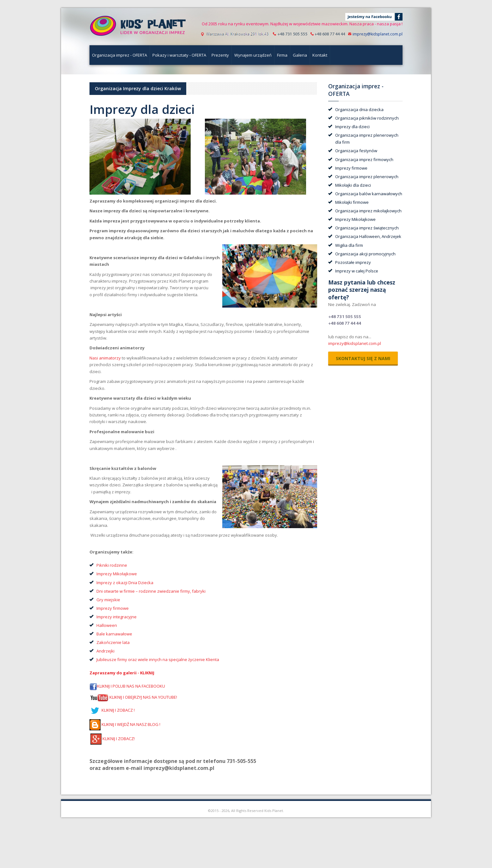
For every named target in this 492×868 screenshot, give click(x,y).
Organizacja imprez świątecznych (367, 228)
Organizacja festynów (356, 151)
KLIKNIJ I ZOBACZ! (113, 739)
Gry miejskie (108, 600)
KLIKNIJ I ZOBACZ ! (112, 710)
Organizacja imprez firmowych (364, 159)
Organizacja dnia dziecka (359, 109)
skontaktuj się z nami (363, 358)
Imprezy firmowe (113, 608)
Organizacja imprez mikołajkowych (368, 211)
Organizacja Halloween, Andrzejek (368, 236)
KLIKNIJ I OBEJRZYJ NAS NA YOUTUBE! (143, 697)
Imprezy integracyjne (117, 617)
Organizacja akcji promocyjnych (365, 254)
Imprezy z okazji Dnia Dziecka (125, 583)
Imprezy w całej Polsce (357, 271)
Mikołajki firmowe (352, 202)
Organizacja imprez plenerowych (367, 177)
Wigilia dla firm (349, 245)
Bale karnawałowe (114, 634)
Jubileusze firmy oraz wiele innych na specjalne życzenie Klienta (158, 659)
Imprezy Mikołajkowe (117, 574)
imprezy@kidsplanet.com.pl (378, 34)
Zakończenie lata (113, 642)
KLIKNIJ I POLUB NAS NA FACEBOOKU (131, 686)
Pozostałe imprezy (353, 262)
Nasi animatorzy (105, 358)
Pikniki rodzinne (112, 565)
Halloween (107, 625)
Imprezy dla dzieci (352, 127)
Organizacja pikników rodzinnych (367, 118)
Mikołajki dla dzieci (353, 185)
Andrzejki (105, 651)
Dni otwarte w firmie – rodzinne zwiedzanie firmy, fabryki (151, 591)
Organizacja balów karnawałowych (369, 194)
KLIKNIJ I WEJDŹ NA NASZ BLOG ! (125, 724)
